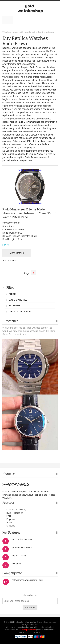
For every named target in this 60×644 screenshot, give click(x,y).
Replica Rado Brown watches (32, 74)
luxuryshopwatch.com (47, 622)
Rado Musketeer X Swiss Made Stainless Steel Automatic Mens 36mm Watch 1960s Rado (29, 213)
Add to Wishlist (10, 261)
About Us (11, 522)
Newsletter (30, 595)
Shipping (11, 526)
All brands (26, 32)
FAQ (9, 516)
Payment (11, 519)
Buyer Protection (15, 513)
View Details (17, 253)
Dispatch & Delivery (16, 510)
